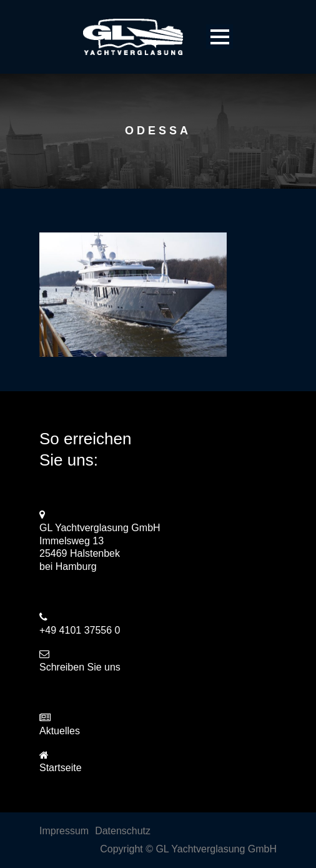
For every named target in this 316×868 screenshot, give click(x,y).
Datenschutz (123, 831)
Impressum (64, 831)
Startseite (61, 768)
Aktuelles (60, 731)
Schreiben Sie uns (80, 667)
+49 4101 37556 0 (80, 630)
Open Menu (220, 37)
